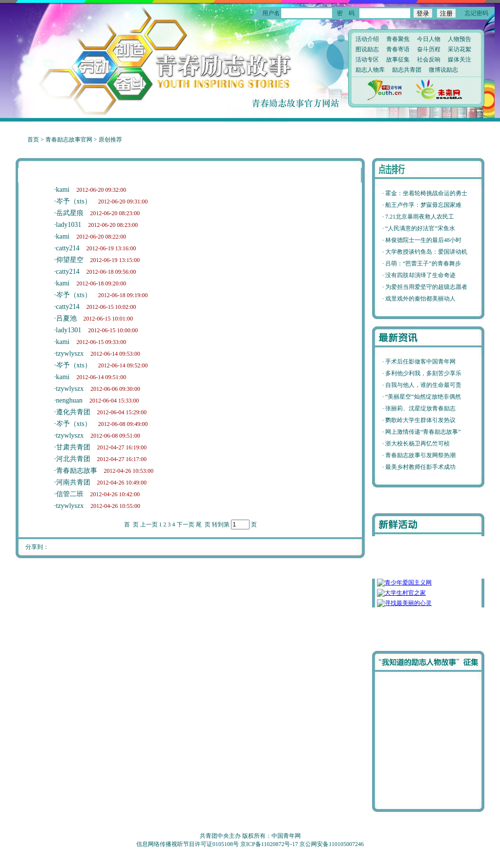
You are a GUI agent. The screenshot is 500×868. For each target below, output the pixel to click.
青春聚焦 (398, 39)
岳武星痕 (70, 213)
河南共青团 (73, 482)
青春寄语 (398, 49)
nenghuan (69, 400)
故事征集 (398, 60)
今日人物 (429, 39)
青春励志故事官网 (69, 140)
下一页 (186, 525)
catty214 (68, 248)
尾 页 (203, 525)
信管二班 (70, 494)
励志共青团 (407, 70)
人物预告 (459, 39)
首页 (33, 140)
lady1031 (69, 225)
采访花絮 (459, 49)
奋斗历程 (429, 49)
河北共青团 (73, 459)
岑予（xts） (74, 201)
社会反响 (429, 60)
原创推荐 (110, 140)
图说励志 (367, 49)
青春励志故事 (77, 471)
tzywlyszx (70, 353)
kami (63, 190)
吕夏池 (66, 318)
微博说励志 (443, 70)
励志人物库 (370, 70)
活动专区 (367, 60)
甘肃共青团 (73, 447)
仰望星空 (70, 260)
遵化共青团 (73, 412)
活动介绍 (367, 39)
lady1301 (69, 330)
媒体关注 (459, 60)
